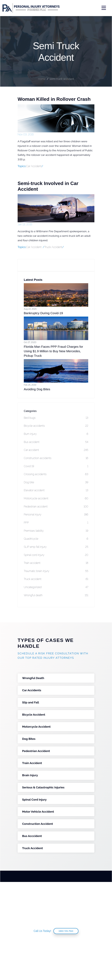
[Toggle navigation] (85, 8)
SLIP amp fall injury (56, 547)
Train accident (56, 563)
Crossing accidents (56, 474)
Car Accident (34, 247)
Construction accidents (56, 458)
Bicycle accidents (56, 426)
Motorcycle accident (56, 498)
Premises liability (56, 531)
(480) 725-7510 (66, 931)
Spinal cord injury (56, 555)
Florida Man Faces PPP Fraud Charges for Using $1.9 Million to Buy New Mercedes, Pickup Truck (53, 351)
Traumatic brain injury (56, 571)
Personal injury (56, 515)
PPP (56, 523)
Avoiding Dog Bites (37, 389)
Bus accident (56, 442)
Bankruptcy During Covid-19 (43, 313)
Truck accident (56, 579)
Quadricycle (56, 539)
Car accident (56, 450)
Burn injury (56, 434)
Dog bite (56, 482)
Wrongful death (56, 595)
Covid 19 (56, 466)
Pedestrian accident (56, 507)
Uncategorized (56, 587)
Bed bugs (56, 418)
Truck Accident (53, 247)
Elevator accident (56, 490)
